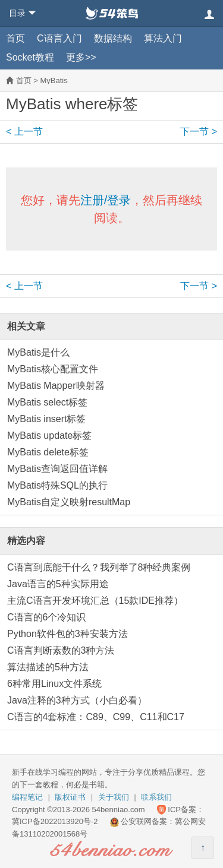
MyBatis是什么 (38, 352)
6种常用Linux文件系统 (54, 684)
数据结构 (113, 38)
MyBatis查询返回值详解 (57, 469)
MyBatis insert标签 (46, 419)
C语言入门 (59, 38)
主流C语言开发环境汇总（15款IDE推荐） (95, 601)
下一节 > (199, 132)
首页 (15, 38)
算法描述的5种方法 (48, 667)
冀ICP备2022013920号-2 (55, 821)
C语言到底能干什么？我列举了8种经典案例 (99, 567)
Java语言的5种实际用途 (58, 584)
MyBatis (54, 80)
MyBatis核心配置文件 (53, 369)
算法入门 (163, 38)
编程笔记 (27, 797)
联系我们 (156, 797)
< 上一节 (24, 132)
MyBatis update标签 (49, 435)
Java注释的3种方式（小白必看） (77, 700)
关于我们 (114, 797)
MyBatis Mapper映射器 (56, 386)
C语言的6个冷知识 (46, 617)
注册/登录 (106, 200)
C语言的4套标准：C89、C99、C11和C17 (96, 717)
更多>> (81, 57)
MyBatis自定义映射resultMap (69, 502)
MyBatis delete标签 (48, 452)
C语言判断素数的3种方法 (61, 650)
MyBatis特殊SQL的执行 (57, 485)
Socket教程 (30, 57)
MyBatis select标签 (47, 402)
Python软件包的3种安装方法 (67, 634)
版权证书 (70, 797)
